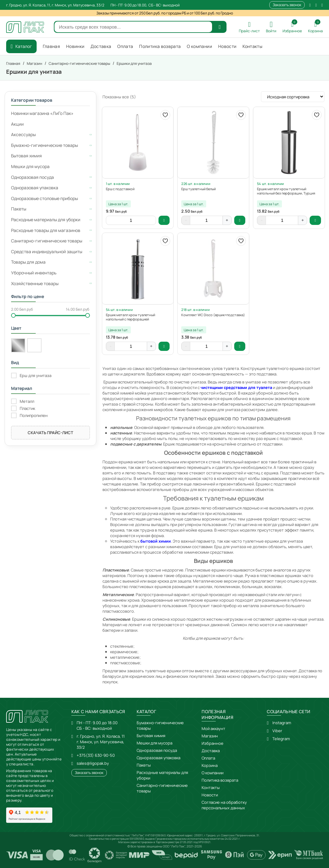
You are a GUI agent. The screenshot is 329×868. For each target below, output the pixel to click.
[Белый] (34, 345)
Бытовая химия (151, 736)
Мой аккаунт (213, 729)
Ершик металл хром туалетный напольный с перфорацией (130, 317)
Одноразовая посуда (157, 750)
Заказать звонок (287, 5)
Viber (277, 731)
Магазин (210, 736)
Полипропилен (34, 416)
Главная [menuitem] (51, 46)
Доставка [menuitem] (101, 46)
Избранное (213, 743)
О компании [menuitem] (199, 46)
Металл (27, 401)
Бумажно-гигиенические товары (160, 725)
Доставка (211, 751)
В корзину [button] (164, 220)
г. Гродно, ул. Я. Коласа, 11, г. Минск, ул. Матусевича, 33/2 (55, 5)
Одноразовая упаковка (158, 758)
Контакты (211, 787)
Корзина (210, 765)
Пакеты (144, 765)
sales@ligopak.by (93, 763)
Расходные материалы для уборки (162, 775)
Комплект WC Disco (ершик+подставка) (213, 315)
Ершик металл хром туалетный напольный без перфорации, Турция (286, 191)
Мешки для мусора (154, 743)
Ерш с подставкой (120, 189)
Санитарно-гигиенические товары (162, 788)
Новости (210, 795)
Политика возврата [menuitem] (160, 46)
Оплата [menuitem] (125, 46)
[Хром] (18, 345)
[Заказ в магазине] (293, 97)
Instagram (282, 723)
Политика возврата (220, 780)
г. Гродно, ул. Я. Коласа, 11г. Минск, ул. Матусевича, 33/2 (101, 742)
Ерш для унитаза (36, 376)
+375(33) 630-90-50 (96, 755)
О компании (213, 773)
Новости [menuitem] (227, 46)
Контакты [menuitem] (252, 46)
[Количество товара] (131, 220)
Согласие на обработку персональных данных (224, 805)
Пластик (27, 408)
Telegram (281, 739)
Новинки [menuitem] (75, 46)
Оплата (208, 758)
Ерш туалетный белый (199, 189)
